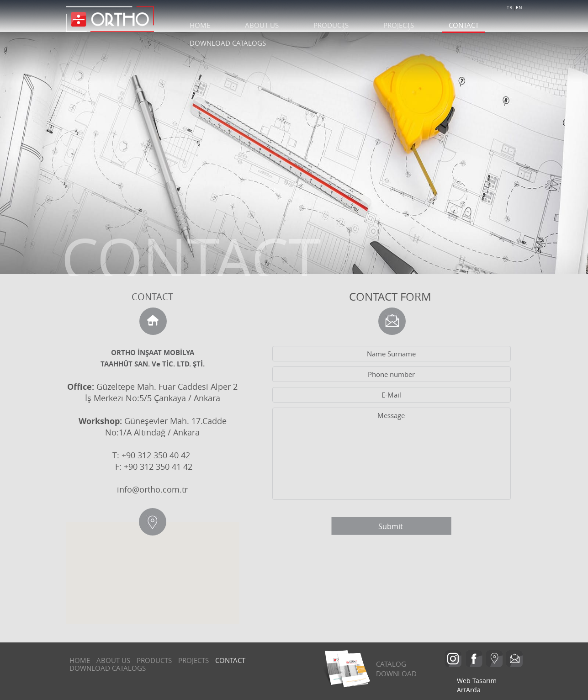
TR (509, 8)
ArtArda (469, 690)
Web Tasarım (477, 681)
